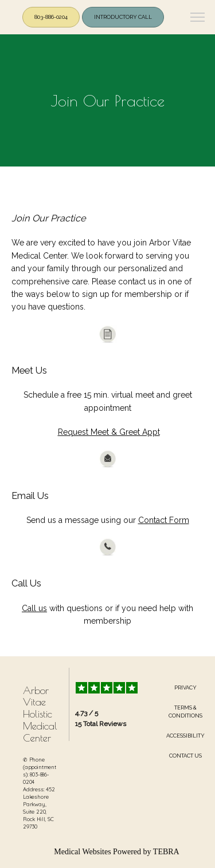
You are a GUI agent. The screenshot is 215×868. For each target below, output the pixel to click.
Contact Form (164, 520)
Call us (34, 608)
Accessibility (185, 736)
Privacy (185, 687)
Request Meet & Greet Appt (109, 432)
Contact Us (185, 756)
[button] (198, 18)
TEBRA (166, 852)
